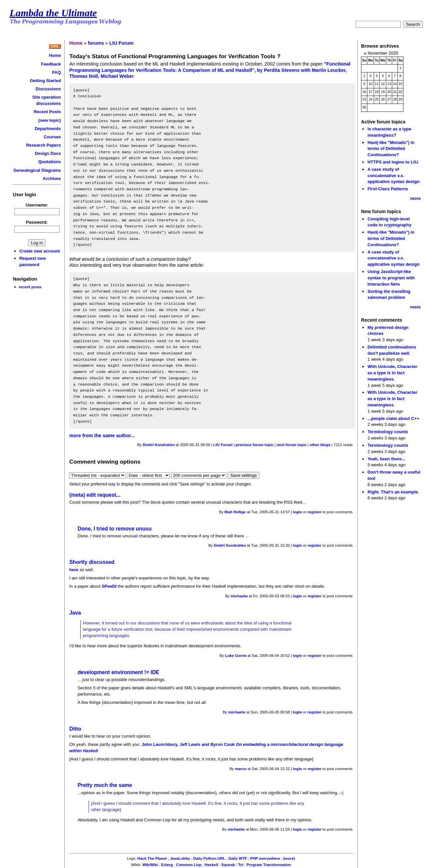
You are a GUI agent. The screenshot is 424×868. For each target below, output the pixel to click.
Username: (37, 205)
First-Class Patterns (388, 189)
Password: (37, 222)
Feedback (51, 64)
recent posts (30, 287)
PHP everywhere (265, 858)
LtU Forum (121, 43)
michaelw (239, 596)
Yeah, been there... (386, 459)
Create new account (39, 251)
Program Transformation (269, 865)
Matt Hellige (235, 512)
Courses (52, 137)
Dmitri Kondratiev (159, 445)
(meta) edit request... (95, 495)
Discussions (48, 89)
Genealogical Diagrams (37, 170)
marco (241, 769)
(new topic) (49, 120)
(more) (289, 858)
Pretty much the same (105, 785)
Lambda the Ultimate (53, 13)
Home (55, 55)
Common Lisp (189, 865)
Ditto (75, 729)
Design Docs (48, 153)
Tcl (241, 865)
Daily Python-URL (209, 858)
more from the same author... (102, 435)
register (314, 512)
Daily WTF (238, 858)
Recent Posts (47, 112)
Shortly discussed (92, 562)
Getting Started (45, 81)
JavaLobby (180, 858)
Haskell (211, 865)
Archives (52, 179)
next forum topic (291, 445)
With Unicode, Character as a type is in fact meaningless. (392, 373)
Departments (48, 129)
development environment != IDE (118, 672)
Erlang (167, 865)
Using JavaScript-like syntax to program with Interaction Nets (391, 278)
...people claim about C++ (393, 418)
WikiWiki (150, 865)
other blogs (320, 445)
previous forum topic (255, 445)
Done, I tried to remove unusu (114, 529)
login (297, 512)
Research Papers (44, 145)
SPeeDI (109, 586)
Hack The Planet (152, 858)
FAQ (56, 72)
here (74, 570)
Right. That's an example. (393, 492)
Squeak (228, 865)
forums (96, 43)
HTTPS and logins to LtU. (393, 162)
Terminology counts (388, 432)
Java (75, 613)
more (415, 198)
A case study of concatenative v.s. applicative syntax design (393, 175)
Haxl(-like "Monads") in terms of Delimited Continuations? (391, 149)
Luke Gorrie (236, 656)
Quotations (49, 162)
